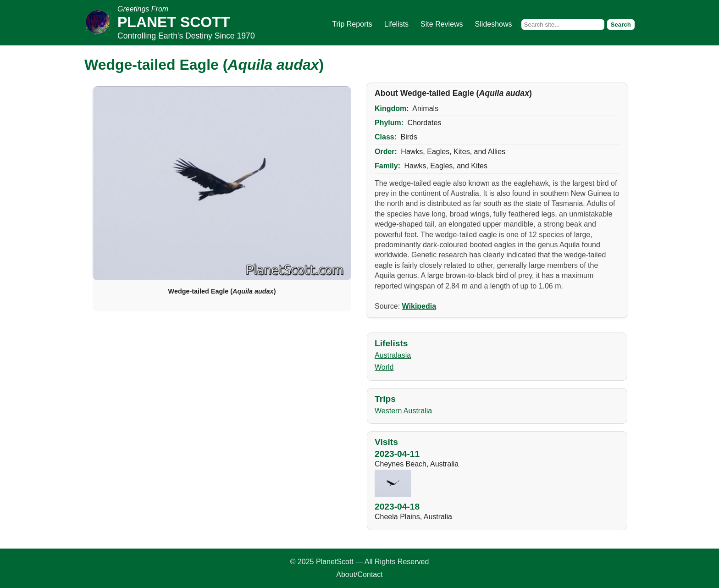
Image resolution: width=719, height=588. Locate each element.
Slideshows (494, 24)
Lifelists (396, 24)
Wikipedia (419, 306)
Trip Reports (352, 24)
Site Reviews (442, 24)
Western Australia (403, 411)
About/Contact (359, 574)
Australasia (393, 355)
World (384, 367)
